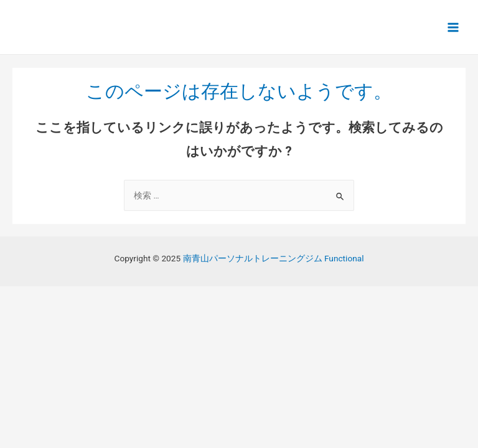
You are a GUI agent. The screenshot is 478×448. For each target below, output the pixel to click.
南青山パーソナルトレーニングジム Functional (274, 258)
